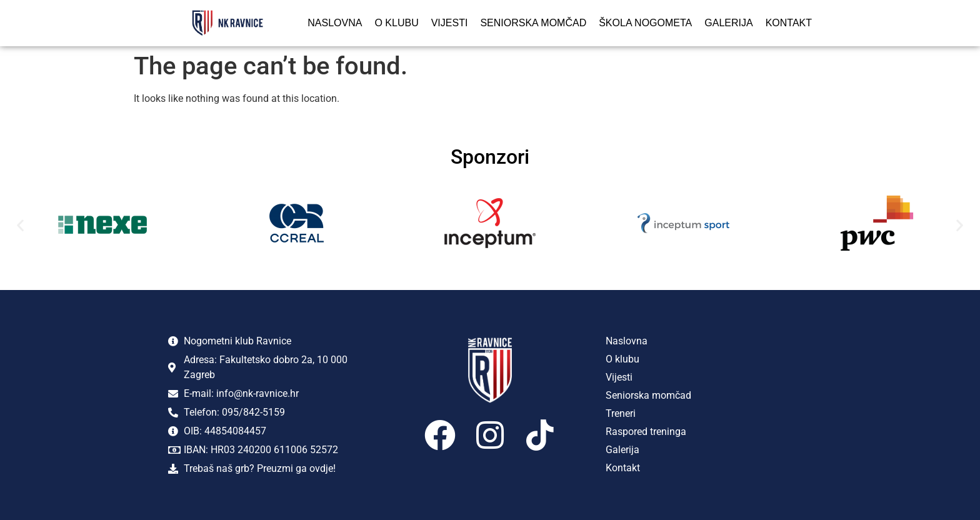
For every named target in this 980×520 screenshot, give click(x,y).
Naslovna (335, 23)
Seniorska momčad (533, 23)
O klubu (396, 23)
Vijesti (450, 23)
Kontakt (789, 23)
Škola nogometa (645, 23)
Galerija (728, 23)
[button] (20, 225)
